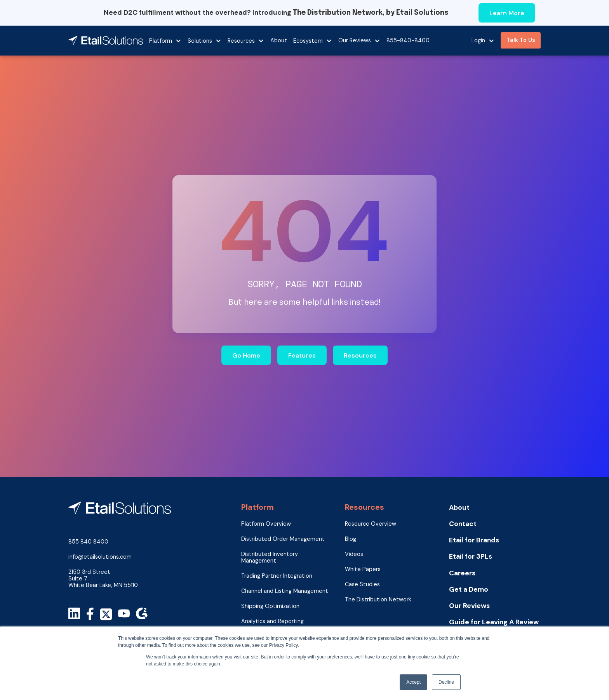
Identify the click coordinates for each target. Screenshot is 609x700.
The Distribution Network (378, 600)
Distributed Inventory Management (270, 558)
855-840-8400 (408, 40)
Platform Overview (266, 524)
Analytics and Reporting (272, 621)
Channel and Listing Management (285, 591)
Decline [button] (446, 682)
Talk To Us (521, 40)
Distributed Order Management (283, 539)
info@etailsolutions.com (100, 557)
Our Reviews (469, 606)
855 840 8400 (88, 542)
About (279, 40)
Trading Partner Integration (277, 576)
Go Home (246, 355)
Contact (463, 524)
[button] (165, 41)
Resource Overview (371, 524)
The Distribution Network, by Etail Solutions (371, 13)
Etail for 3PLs (471, 557)
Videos (354, 554)
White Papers (363, 569)
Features (302, 355)
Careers (462, 573)
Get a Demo (469, 590)
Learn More (507, 13)
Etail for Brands (474, 540)
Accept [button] (413, 682)
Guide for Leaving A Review (494, 622)
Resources (360, 355)
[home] (106, 40)
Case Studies (362, 584)
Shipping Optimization (270, 606)
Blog (351, 539)
